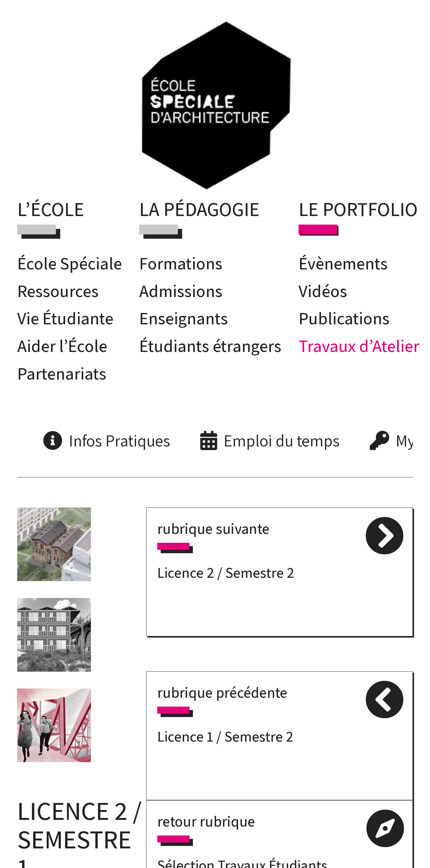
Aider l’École (62, 346)
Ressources (58, 291)
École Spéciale (70, 263)
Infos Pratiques (119, 440)
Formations (181, 263)
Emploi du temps (282, 440)
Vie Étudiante (65, 318)
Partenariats (62, 373)
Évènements (343, 263)
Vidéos (323, 291)
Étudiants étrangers (210, 346)
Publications (344, 318)
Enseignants (184, 318)
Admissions (181, 291)
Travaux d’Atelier (359, 346)
